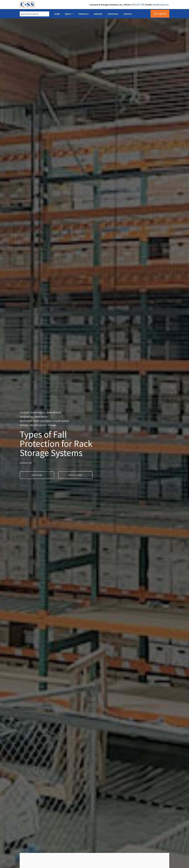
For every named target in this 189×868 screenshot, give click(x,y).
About (68, 14)
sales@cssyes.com (160, 5)
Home (57, 14)
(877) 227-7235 (138, 5)
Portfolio (113, 14)
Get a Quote (160, 14)
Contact (128, 14)
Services (98, 14)
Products (84, 14)
